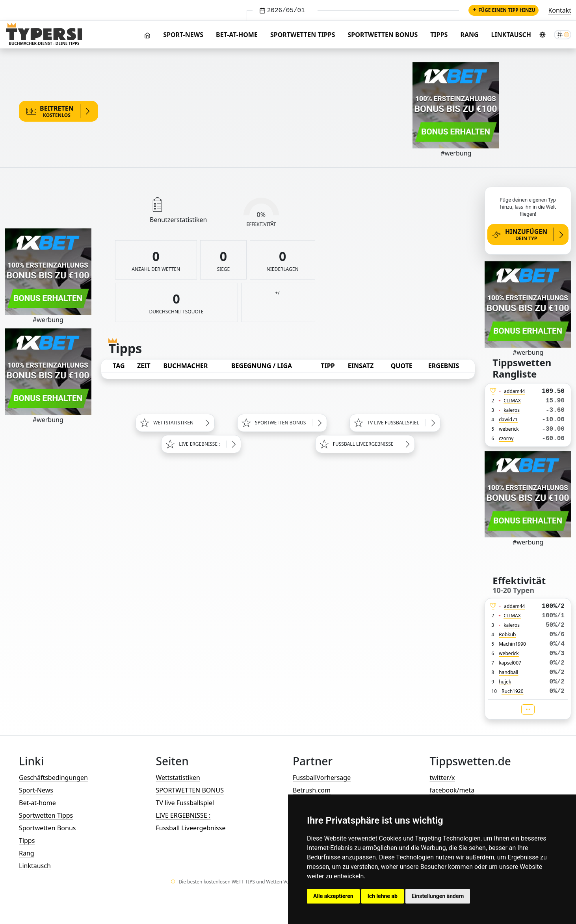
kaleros (512, 410)
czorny (506, 438)
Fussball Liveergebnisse (191, 828)
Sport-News (183, 35)
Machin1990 (512, 644)
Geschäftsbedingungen (53, 778)
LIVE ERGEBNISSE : (183, 815)
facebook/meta (452, 790)
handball (508, 672)
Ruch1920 (513, 691)
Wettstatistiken (178, 778)
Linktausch (511, 35)
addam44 (514, 391)
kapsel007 (510, 663)
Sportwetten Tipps (303, 35)
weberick (509, 429)
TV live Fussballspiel (185, 803)
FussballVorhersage (322, 778)
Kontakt (560, 10)
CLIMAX (512, 401)
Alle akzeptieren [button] (333, 896)
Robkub (507, 634)
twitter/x (442, 778)
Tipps (439, 35)
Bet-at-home (237, 35)
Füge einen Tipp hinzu (504, 10)
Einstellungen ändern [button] (438, 896)
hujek (505, 682)
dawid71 (508, 419)
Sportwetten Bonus (383, 35)
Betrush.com (312, 790)
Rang (469, 35)
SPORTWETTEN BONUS (190, 790)
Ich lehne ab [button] (383, 896)
